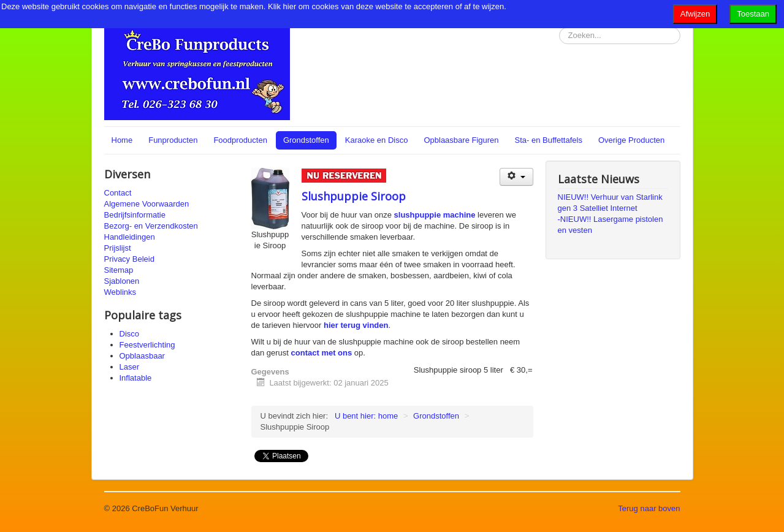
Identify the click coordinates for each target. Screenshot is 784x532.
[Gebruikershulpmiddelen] (516, 177)
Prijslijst (118, 248)
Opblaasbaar (142, 356)
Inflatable (136, 378)
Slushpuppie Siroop (354, 196)
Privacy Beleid (129, 259)
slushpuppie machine (435, 215)
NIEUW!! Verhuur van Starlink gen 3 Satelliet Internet (610, 203)
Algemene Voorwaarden (147, 204)
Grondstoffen (306, 140)
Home (122, 140)
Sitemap (119, 270)
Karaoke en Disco (377, 140)
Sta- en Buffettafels (549, 140)
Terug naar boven (649, 508)
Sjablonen (122, 281)
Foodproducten (240, 140)
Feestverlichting (147, 345)
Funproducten (173, 140)
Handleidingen (130, 237)
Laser (130, 367)
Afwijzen (695, 14)
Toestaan (753, 14)
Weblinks (120, 292)
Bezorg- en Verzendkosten (151, 226)
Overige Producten (631, 140)
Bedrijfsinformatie (135, 215)
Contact (118, 193)
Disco (130, 334)
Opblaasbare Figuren (461, 140)
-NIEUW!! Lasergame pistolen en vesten (611, 225)
